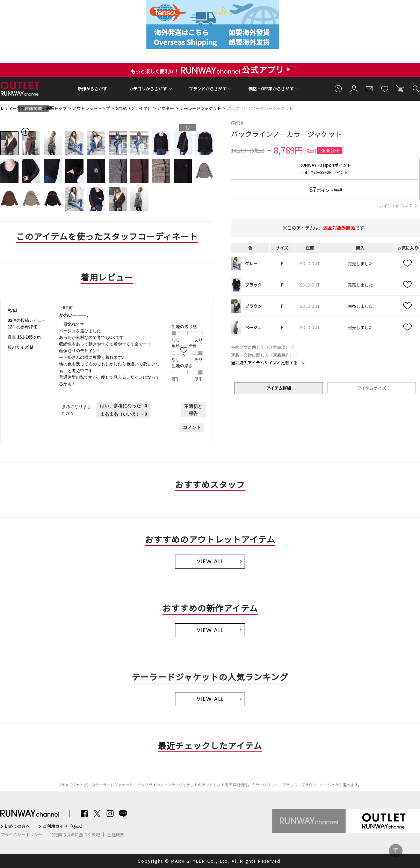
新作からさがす (92, 88)
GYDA (237, 123)
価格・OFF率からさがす (271, 88)
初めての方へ (17, 826)
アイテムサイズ (372, 388)
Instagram (110, 814)
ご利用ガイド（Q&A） (64, 826)
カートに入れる (400, 88)
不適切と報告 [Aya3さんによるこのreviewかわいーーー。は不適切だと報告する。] (193, 410)
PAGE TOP (396, 851)
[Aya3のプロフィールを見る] (12, 310)
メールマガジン (369, 88)
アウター (166, 108)
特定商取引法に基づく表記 (75, 834)
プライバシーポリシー (21, 834)
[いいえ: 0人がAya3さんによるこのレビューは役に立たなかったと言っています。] (124, 414)
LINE (123, 814)
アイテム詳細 (279, 388)
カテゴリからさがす (148, 88)
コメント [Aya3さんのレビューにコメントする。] (192, 427)
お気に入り (385, 88)
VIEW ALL (210, 561)
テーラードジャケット (200, 108)
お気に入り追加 (408, 264)
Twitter (97, 814)
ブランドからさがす (208, 88)
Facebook (84, 814)
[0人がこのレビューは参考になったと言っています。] (124, 406)
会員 (354, 88)
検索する (415, 88)
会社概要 (116, 834)
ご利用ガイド (339, 88)
